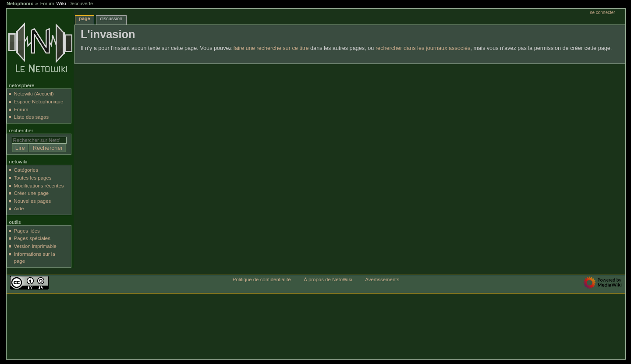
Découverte (81, 4)
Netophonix (20, 4)
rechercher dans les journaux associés (423, 48)
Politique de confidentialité (262, 279)
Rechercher (21, 131)
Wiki (61, 4)
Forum (47, 4)
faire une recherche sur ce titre (271, 48)
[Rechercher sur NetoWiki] (39, 140)
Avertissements (382, 279)
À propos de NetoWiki (328, 279)
